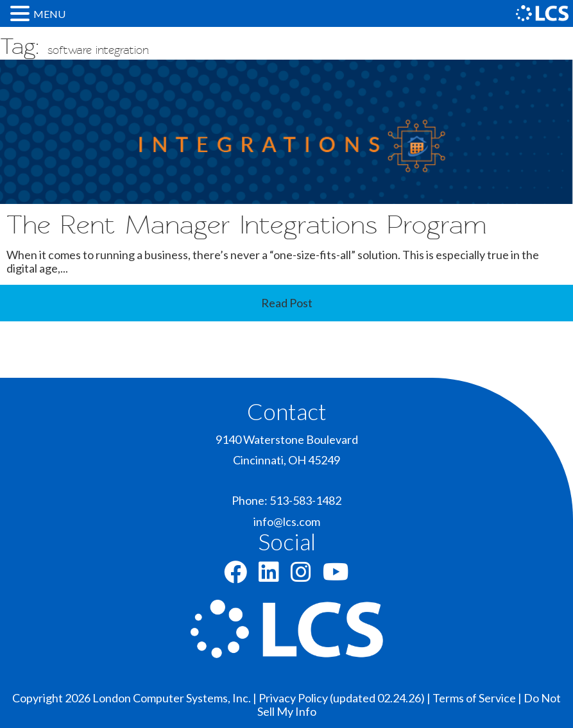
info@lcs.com (287, 521)
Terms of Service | (478, 698)
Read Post (287, 303)
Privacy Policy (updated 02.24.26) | (346, 698)
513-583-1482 (305, 500)
